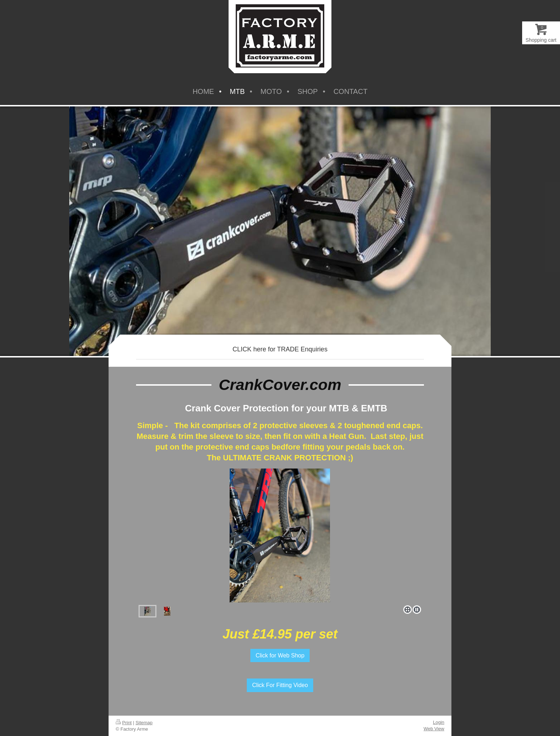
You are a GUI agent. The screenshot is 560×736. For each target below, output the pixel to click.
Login (439, 722)
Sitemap (144, 723)
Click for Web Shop (280, 655)
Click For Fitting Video (280, 685)
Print (124, 723)
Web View (434, 729)
